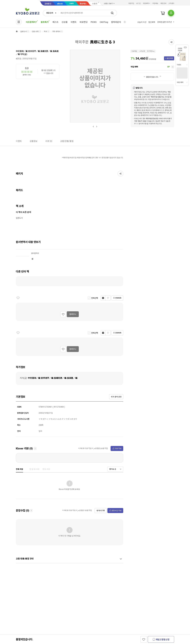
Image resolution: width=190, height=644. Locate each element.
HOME (17, 31)
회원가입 (131, 3)
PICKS (94, 22)
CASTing (104, 22)
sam (72, 3)
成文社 (19, 59)
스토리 (95, 4)
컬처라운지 (116, 22)
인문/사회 (35, 31)
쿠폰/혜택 (180, 82)
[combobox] (51, 13)
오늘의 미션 (142, 22)
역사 (45, 31)
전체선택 (95, 298)
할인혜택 (152, 22)
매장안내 (163, 3)
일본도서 (23, 31)
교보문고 (48, 4)
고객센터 (171, 3)
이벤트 (74, 22)
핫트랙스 (83, 4)
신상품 (65, 22)
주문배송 (155, 3)
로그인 (138, 3)
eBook (60, 4)
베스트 (55, 22)
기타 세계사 (56, 31)
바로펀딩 (84, 22)
